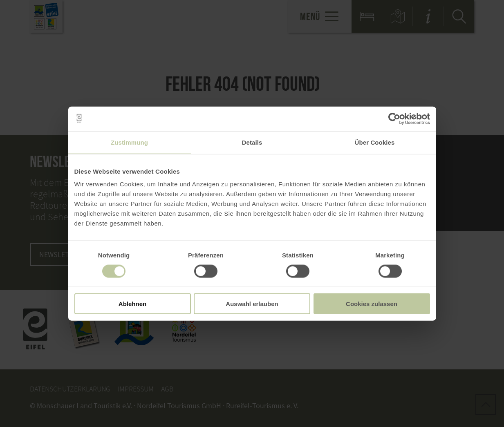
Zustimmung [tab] (129, 142)
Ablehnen (132, 304)
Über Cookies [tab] (375, 142)
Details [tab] (252, 142)
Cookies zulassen (372, 304)
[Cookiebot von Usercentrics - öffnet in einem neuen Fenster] (394, 118)
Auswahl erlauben (252, 304)
